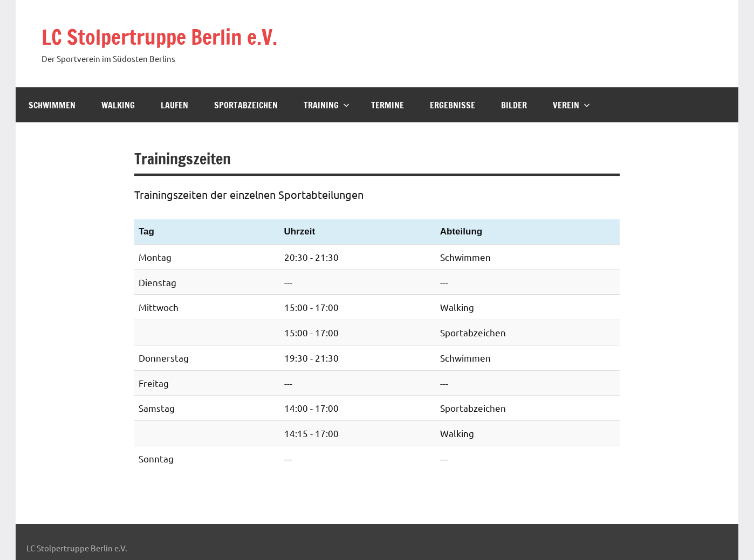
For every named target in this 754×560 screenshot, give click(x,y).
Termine (388, 105)
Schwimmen (52, 105)
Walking (118, 105)
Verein (571, 105)
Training (327, 105)
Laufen (174, 105)
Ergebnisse (453, 105)
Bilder (514, 105)
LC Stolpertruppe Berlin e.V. (166, 36)
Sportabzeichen (246, 105)
